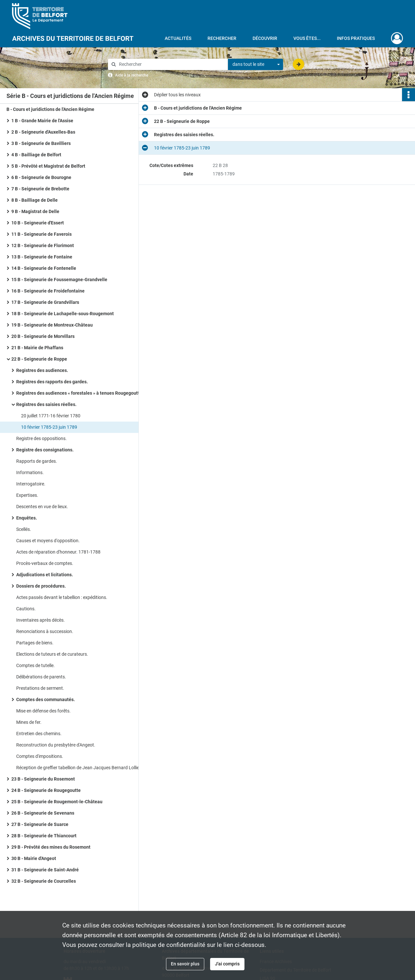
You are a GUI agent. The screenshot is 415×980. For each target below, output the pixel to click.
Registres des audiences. (42, 370)
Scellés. (24, 529)
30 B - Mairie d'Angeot (34, 858)
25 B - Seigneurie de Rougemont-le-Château (57, 802)
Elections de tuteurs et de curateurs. (52, 654)
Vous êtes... (307, 38)
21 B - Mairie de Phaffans (37, 348)
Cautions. (26, 609)
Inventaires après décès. (41, 620)
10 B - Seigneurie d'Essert (38, 223)
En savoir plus (185, 964)
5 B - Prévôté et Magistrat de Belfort (48, 166)
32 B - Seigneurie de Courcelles (44, 881)
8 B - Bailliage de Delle (35, 200)
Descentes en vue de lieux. (42, 507)
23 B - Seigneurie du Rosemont (43, 779)
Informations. (30, 472)
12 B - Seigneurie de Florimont (43, 245)
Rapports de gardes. (37, 461)
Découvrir (265, 38)
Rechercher (222, 38)
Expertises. (27, 495)
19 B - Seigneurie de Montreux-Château (52, 325)
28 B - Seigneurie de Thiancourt (44, 836)
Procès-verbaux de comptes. (45, 563)
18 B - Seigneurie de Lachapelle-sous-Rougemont (63, 314)
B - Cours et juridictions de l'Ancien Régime (50, 109)
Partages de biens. (35, 643)
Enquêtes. (27, 518)
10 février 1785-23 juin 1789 (49, 427)
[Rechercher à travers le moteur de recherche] (171, 64)
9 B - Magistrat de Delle (35, 211)
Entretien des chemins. (39, 734)
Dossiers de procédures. (41, 586)
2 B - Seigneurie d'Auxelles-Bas (43, 132)
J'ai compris (227, 964)
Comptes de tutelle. (36, 665)
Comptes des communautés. (46, 699)
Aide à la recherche (132, 75)
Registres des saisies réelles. (46, 404)
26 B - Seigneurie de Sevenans (43, 813)
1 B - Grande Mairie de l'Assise (42, 121)
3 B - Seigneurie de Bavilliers (41, 143)
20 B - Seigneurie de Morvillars (43, 336)
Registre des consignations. (45, 450)
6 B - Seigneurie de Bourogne (41, 177)
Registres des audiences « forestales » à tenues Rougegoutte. (80, 393)
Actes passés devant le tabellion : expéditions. (62, 597)
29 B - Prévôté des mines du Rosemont (51, 847)
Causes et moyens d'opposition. (48, 541)
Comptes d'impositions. (40, 756)
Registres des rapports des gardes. (52, 382)
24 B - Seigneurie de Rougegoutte (46, 790)
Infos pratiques (356, 38)
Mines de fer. (29, 722)
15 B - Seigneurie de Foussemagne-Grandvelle (59, 280)
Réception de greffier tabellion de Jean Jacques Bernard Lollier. (79, 768)
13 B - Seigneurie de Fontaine (42, 257)
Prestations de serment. (40, 688)
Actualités (178, 38)
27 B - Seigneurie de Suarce (40, 824)
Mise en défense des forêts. (43, 711)
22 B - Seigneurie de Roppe (39, 359)
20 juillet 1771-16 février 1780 (51, 416)
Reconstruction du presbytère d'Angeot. (56, 745)
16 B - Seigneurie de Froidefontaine (48, 291)
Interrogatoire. (31, 484)
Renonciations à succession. (45, 631)
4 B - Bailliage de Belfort (36, 155)
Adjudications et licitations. (45, 575)
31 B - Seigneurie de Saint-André (45, 870)
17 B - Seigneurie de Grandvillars (45, 302)
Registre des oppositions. (41, 438)
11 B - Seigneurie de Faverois (41, 234)
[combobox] (255, 65)
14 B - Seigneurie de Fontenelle (44, 268)
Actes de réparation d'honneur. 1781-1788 (58, 552)
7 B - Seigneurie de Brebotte (40, 189)
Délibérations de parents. (41, 677)
